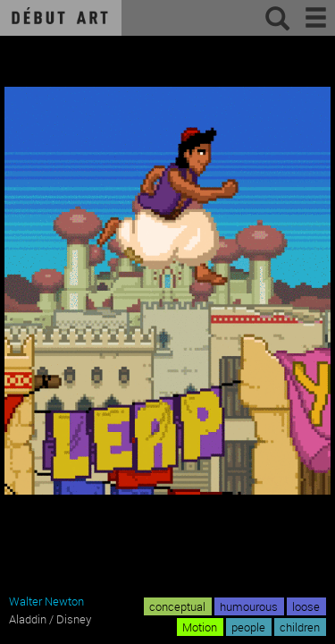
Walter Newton (46, 601)
